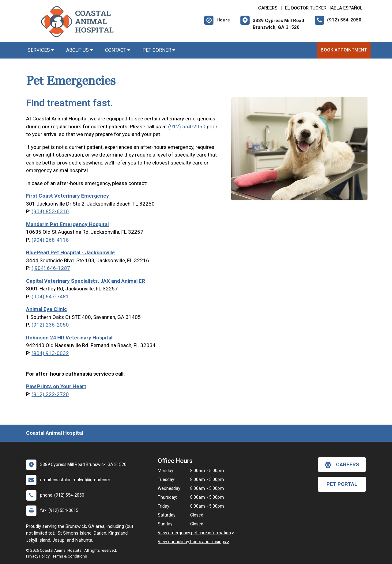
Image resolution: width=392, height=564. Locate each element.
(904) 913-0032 (50, 353)
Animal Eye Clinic (47, 309)
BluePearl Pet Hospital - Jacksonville (70, 252)
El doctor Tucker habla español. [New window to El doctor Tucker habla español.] (324, 8)
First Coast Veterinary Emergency (68, 196)
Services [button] (41, 50)
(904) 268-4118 (50, 240)
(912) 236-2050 (50, 325)
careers (342, 465)
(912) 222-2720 (50, 394)
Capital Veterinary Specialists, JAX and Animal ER (86, 281)
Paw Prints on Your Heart (56, 386)
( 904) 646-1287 (51, 268)
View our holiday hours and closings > (194, 542)
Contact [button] (118, 50)
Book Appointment (344, 50)
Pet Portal (342, 484)
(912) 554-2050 (187, 127)
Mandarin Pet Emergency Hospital (67, 224)
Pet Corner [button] (159, 50)
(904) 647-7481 (50, 297)
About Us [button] (79, 50)
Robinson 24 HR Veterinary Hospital (69, 338)
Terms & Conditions (70, 556)
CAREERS (268, 8)
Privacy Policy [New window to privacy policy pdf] (38, 556)
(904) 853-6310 (50, 211)
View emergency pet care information (194, 533)
